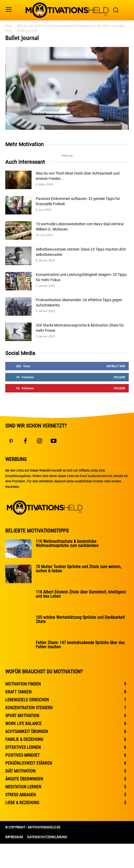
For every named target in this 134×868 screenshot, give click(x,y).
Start (9, 26)
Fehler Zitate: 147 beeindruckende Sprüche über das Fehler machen (80, 645)
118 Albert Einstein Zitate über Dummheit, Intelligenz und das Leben (81, 594)
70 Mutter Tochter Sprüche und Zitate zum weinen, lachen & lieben (78, 569)
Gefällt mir (116, 366)
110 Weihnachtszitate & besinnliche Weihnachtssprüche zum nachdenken (67, 543)
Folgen (119, 377)
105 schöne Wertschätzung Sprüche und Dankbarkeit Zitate (80, 619)
